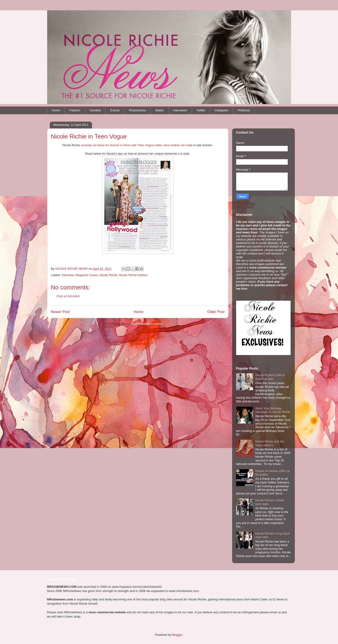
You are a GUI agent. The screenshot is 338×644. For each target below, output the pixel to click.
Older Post (216, 312)
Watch (160, 110)
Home (56, 110)
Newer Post (60, 312)
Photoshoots (137, 110)
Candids (95, 110)
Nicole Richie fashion (133, 275)
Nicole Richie (108, 275)
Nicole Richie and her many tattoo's (270, 443)
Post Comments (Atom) (147, 324)
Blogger (177, 635)
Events (115, 110)
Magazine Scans (87, 275)
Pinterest (244, 110)
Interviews (180, 110)
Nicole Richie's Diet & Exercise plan (270, 377)
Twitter (201, 110)
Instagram (222, 110)
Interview (67, 275)
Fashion (75, 110)
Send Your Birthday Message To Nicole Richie (273, 410)
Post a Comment (68, 296)
